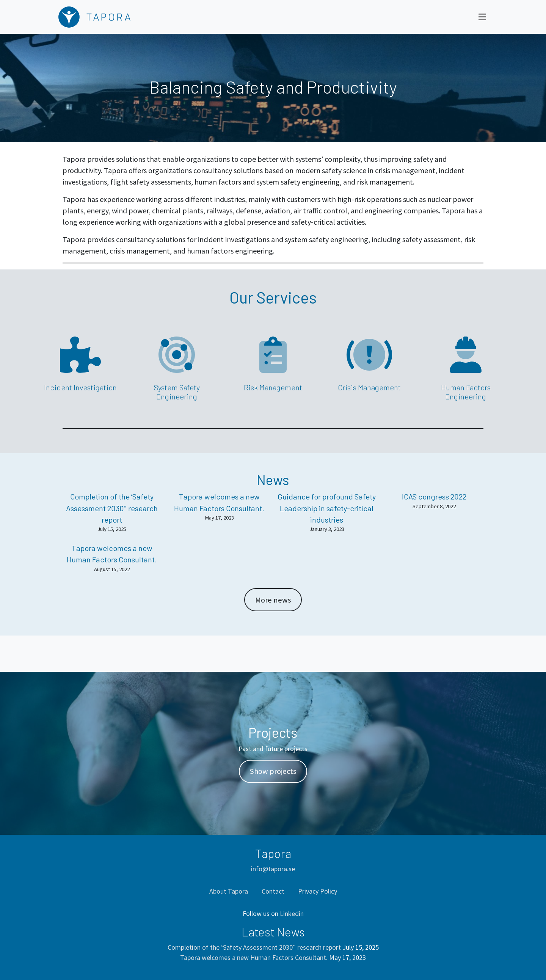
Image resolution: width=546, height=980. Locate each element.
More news (273, 600)
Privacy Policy (318, 891)
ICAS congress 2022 (434, 496)
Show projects (273, 771)
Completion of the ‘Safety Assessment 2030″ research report (112, 508)
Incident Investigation (80, 387)
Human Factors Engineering (466, 392)
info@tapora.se (273, 869)
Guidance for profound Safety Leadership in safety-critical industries (327, 508)
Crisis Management (369, 387)
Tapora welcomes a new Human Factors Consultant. (254, 957)
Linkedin (292, 913)
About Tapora (229, 891)
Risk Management (273, 387)
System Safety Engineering (177, 392)
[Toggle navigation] (482, 17)
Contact (273, 891)
